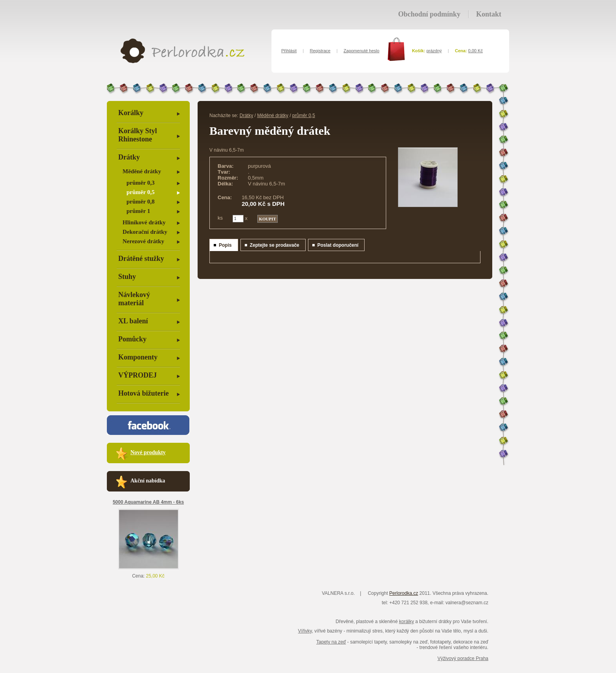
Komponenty (138, 357)
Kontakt (489, 14)
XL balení (133, 321)
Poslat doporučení (338, 245)
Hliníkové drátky (144, 222)
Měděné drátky (142, 171)
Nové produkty (148, 452)
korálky (407, 622)
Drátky (129, 157)
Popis (225, 245)
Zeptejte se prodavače (275, 245)
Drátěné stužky (141, 259)
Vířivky (305, 631)
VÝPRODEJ (137, 375)
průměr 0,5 (140, 192)
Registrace (320, 51)
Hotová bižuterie (143, 393)
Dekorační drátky (145, 232)
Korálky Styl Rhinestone (138, 135)
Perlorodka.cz (404, 593)
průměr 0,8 (140, 202)
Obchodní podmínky (429, 14)
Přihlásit (289, 51)
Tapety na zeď (331, 642)
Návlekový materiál (134, 299)
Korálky (131, 113)
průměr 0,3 (140, 183)
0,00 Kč (476, 51)
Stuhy (127, 277)
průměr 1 (138, 211)
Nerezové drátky (143, 241)
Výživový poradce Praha (463, 658)
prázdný (434, 51)
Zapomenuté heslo (362, 51)
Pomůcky (132, 339)
